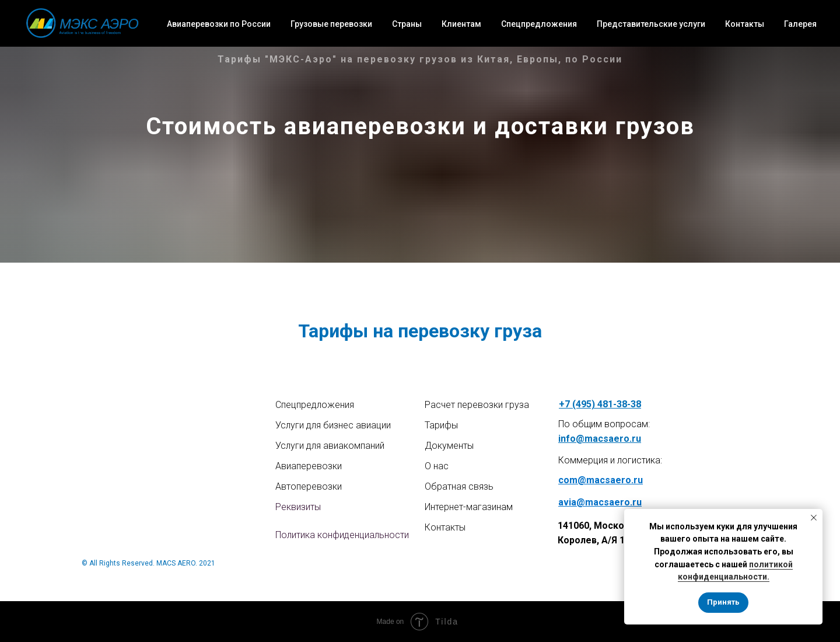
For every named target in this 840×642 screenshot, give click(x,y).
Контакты (745, 24)
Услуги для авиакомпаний (330, 446)
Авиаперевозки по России (219, 24)
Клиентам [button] (461, 24)
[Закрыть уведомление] (814, 518)
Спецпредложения (539, 24)
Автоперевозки (309, 486)
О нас (437, 466)
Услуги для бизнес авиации (333, 425)
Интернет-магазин (463, 507)
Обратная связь (459, 486)
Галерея (800, 24)
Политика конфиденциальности (342, 535)
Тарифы (441, 425)
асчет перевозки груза (480, 405)
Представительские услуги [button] (651, 24)
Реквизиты (298, 507)
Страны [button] (407, 24)
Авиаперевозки (309, 466)
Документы (449, 446)
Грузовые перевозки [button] (331, 24)
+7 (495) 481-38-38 (600, 404)
